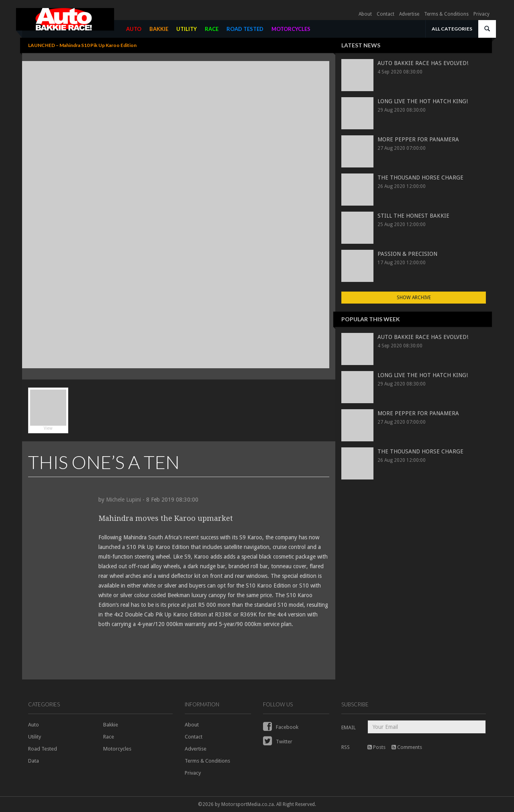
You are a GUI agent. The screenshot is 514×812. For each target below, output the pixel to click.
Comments (407, 747)
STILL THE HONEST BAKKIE (413, 216)
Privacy (481, 14)
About (365, 14)
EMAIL (349, 727)
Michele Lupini (123, 500)
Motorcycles (117, 749)
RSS (346, 747)
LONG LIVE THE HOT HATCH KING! (423, 101)
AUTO (134, 29)
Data (34, 761)
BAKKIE (159, 29)
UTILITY (187, 29)
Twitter (278, 742)
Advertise (409, 14)
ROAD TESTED (245, 29)
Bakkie (111, 725)
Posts (376, 747)
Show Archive (414, 298)
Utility (35, 737)
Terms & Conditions (446, 14)
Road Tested (43, 749)
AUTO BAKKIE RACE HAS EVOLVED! (423, 63)
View (48, 410)
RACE (212, 29)
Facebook (281, 727)
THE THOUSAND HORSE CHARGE (420, 177)
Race (109, 737)
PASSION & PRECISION (407, 254)
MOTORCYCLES (291, 29)
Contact (385, 14)
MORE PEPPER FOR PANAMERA (418, 139)
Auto (34, 725)
